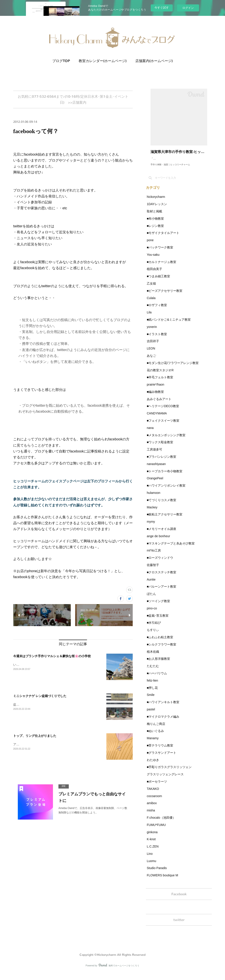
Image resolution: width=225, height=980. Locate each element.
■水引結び (154, 627)
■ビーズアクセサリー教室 (165, 295)
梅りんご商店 (156, 728)
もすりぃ (153, 634)
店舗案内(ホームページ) (154, 61)
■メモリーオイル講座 (161, 533)
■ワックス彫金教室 (160, 447)
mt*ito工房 (154, 555)
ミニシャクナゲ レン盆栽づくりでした (40, 697)
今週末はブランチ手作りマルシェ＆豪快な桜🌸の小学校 (52, 657)
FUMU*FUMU (156, 829)
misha (151, 815)
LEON (151, 353)
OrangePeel (155, 483)
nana (150, 432)
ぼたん (151, 598)
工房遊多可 (154, 454)
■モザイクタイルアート (163, 237)
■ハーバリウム (157, 678)
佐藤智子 (153, 569)
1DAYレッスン (157, 208)
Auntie (151, 584)
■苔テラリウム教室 (160, 750)
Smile (151, 699)
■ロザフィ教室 (157, 309)
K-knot (151, 844)
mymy (151, 526)
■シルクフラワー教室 (161, 649)
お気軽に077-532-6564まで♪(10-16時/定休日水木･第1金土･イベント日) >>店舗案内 (73, 100)
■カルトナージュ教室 (161, 266)
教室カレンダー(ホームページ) (103, 61)
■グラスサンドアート (161, 757)
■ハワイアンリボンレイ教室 (166, 490)
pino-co (152, 613)
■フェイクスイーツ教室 (163, 425)
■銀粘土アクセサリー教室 (165, 519)
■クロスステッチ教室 (161, 577)
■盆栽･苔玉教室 (158, 620)
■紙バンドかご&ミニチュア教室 (169, 324)
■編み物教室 (155, 396)
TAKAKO (153, 793)
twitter (179, 926)
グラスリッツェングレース (165, 779)
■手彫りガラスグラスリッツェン (169, 771)
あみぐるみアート (159, 403)
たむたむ (153, 670)
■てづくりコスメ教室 (161, 504)
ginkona (152, 837)
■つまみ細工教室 (158, 281)
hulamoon (154, 497)
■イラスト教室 (157, 338)
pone (150, 245)
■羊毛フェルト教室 (160, 382)
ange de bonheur (158, 541)
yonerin (152, 331)
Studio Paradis (157, 872)
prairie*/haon (155, 389)
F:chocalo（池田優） (161, 822)
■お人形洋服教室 (158, 663)
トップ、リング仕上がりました (35, 737)
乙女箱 (151, 288)
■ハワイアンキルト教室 (163, 706)
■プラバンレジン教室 (161, 461)
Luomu (152, 865)
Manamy (153, 743)
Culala (151, 302)
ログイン (188, 8)
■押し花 (152, 692)
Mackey (152, 512)
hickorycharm (156, 201)
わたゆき (153, 764)
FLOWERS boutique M (162, 880)
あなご (151, 360)
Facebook (179, 899)
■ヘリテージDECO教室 (163, 410)
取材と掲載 (154, 216)
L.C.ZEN (153, 851)
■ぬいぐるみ (155, 735)
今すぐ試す (162, 8)
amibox (152, 807)
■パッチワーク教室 (160, 252)
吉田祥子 (153, 346)
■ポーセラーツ (157, 786)
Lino (150, 858)
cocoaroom (154, 800)
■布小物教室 (155, 223)
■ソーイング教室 (158, 605)
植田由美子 (154, 273)
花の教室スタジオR (160, 375)
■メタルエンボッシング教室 (166, 439)
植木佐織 (153, 656)
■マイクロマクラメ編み (163, 721)
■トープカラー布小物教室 (165, 476)
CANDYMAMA (157, 418)
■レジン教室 (155, 230)
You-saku (153, 259)
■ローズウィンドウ (160, 562)
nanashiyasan (156, 468)
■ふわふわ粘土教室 (160, 642)
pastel (151, 714)
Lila (149, 317)
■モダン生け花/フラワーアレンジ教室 (173, 367)
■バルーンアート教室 (161, 591)
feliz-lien (152, 685)
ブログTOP (61, 61)
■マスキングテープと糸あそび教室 (171, 548)
